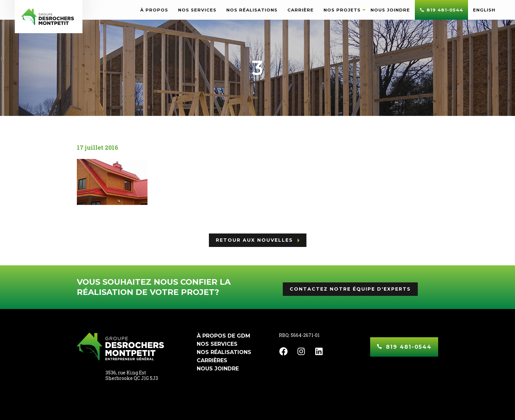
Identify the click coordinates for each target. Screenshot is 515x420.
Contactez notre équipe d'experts (350, 289)
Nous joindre (218, 369)
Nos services (217, 344)
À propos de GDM (224, 336)
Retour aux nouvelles (254, 240)
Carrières (212, 360)
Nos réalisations (224, 352)
